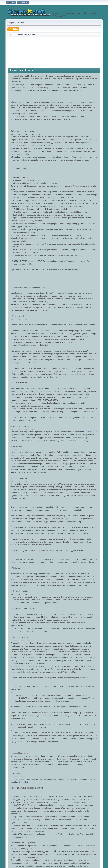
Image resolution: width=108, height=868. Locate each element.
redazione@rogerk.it (88, 432)
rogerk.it (91, 464)
